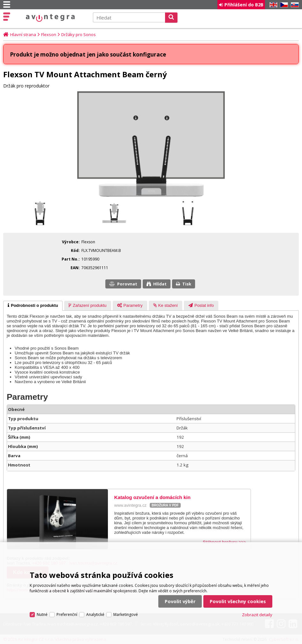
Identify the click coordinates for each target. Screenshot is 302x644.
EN (272, 5)
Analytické (95, 612)
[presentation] (33, 306)
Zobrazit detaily (257, 612)
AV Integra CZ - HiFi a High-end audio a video (50, 18)
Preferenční (67, 612)
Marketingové (126, 612)
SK (294, 5)
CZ (283, 5)
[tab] (33, 306)
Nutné (42, 612)
